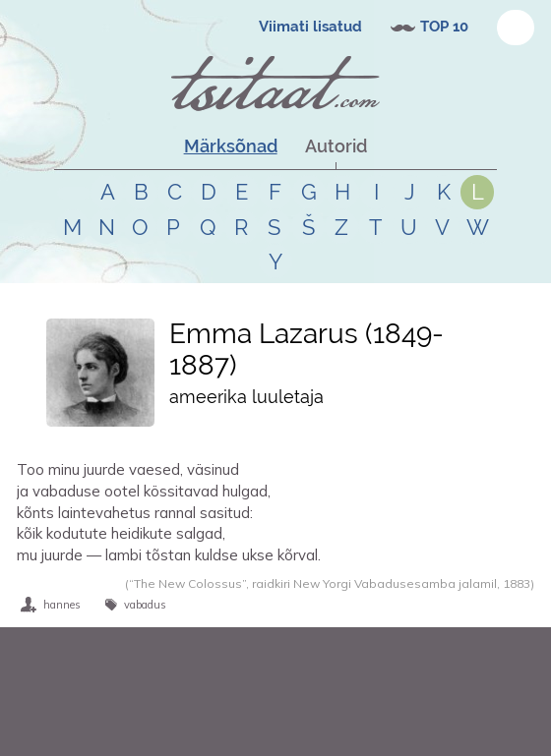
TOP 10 (444, 27)
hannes (62, 605)
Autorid (336, 146)
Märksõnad (231, 146)
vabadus (145, 605)
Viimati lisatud (310, 27)
